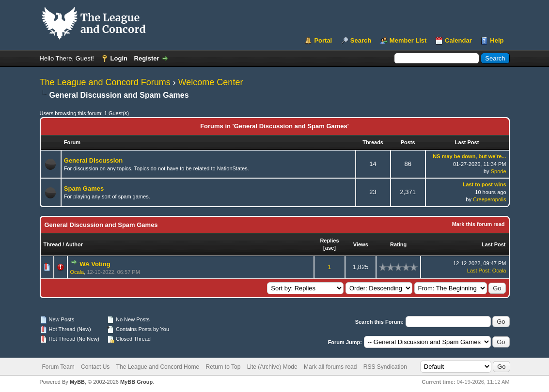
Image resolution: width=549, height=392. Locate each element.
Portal (323, 40)
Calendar (458, 40)
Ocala (77, 272)
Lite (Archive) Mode (272, 367)
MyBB (77, 382)
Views (361, 244)
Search (361, 40)
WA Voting (95, 264)
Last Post (494, 244)
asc (329, 248)
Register (147, 58)
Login (119, 58)
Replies (329, 241)
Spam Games (84, 188)
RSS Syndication (385, 367)
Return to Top (223, 367)
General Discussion (93, 160)
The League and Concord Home (158, 367)
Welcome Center (211, 82)
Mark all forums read (330, 367)
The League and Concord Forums (105, 82)
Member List (408, 40)
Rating (398, 244)
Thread (53, 244)
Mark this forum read (478, 224)
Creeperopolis (489, 199)
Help (497, 40)
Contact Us (95, 367)
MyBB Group (136, 382)
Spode (499, 171)
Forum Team (58, 367)
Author (74, 244)
